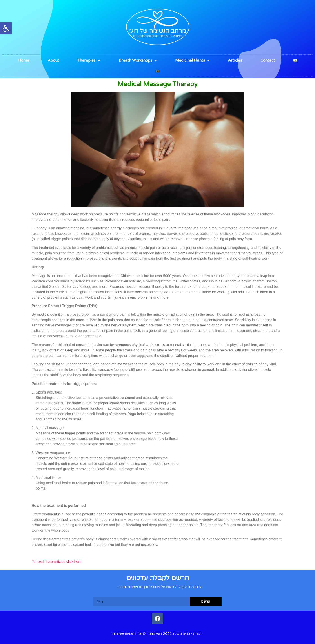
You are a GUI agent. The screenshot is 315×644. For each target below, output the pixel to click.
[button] (6, 28)
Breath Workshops (138, 61)
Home (24, 60)
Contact (268, 60)
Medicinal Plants (192, 61)
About (53, 60)
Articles (235, 60)
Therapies (89, 61)
